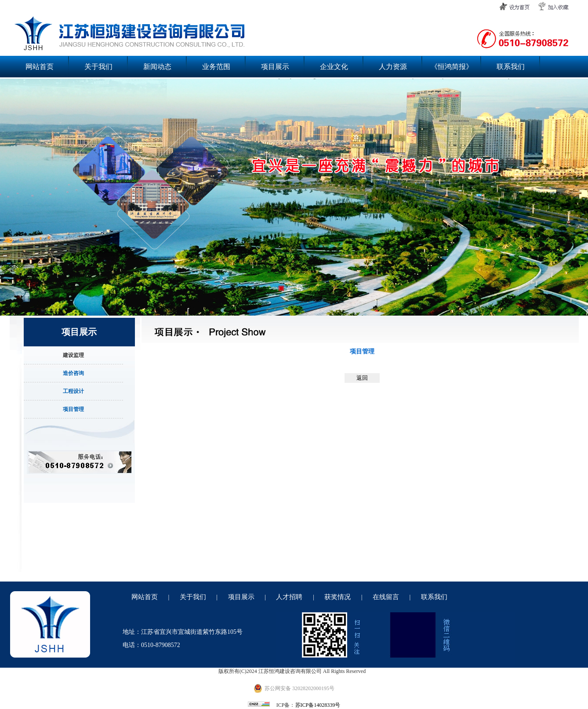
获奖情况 (338, 597)
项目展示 (275, 67)
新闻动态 (157, 67)
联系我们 (511, 67)
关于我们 (98, 67)
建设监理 (73, 355)
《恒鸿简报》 (452, 67)
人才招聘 (289, 597)
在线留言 (386, 597)
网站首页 (40, 67)
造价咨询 (73, 373)
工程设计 (73, 391)
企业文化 (334, 67)
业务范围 (216, 67)
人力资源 (393, 67)
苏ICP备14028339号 (318, 705)
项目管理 (73, 409)
